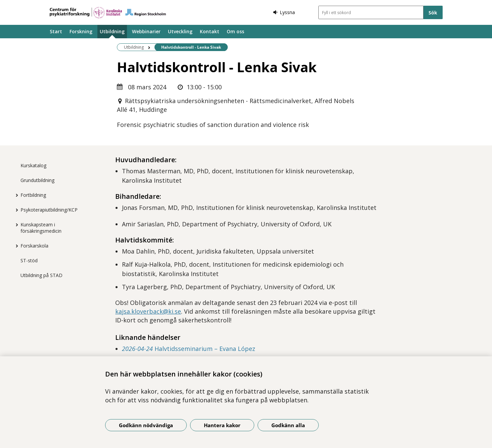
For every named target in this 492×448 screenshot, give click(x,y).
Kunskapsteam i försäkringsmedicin (41, 228)
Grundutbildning (37, 180)
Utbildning (112, 31)
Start (56, 31)
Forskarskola (34, 246)
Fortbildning (33, 195)
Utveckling (180, 31)
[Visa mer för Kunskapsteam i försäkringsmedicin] (15, 225)
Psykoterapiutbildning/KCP (49, 210)
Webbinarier (146, 31)
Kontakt (210, 31)
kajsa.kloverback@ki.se (148, 311)
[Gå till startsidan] (108, 13)
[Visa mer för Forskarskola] (15, 246)
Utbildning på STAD (41, 275)
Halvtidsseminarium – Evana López (189, 349)
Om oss (235, 31)
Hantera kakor (222, 425)
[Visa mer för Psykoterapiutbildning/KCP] (15, 210)
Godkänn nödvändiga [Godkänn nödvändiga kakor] (146, 425)
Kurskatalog (33, 165)
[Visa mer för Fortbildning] (15, 195)
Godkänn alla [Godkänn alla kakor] (288, 425)
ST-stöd (29, 260)
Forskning (81, 31)
